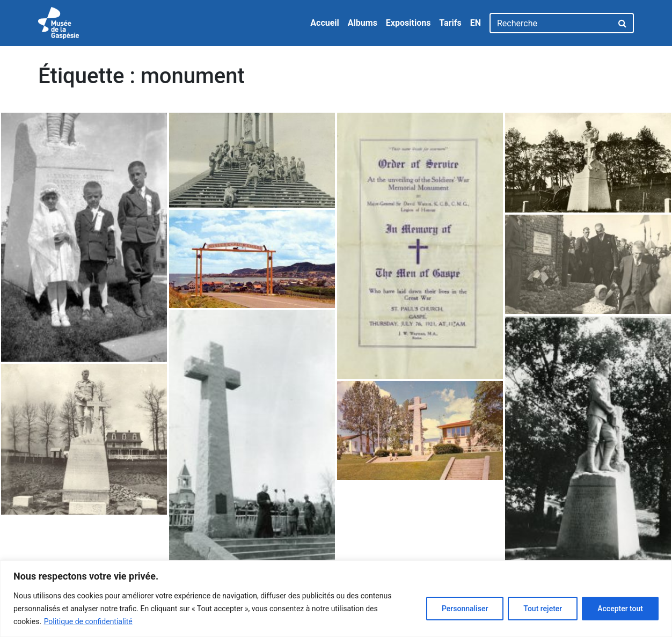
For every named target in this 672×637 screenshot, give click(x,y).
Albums (363, 23)
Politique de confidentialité (88, 621)
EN (476, 23)
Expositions (408, 23)
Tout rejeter (543, 609)
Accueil (325, 23)
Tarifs (450, 23)
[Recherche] (551, 23)
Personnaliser (465, 609)
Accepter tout (620, 609)
